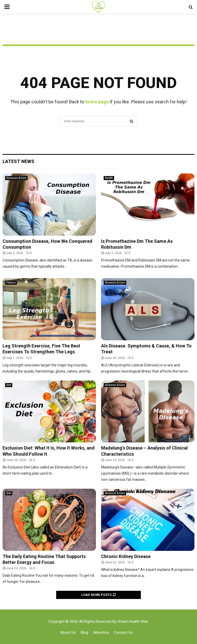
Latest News (18, 161)
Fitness (11, 283)
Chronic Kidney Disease (126, 556)
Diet (9, 385)
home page (97, 102)
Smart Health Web (133, 621)
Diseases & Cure (16, 178)
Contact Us (123, 632)
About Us (68, 632)
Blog (85, 632)
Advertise (101, 632)
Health (109, 178)
